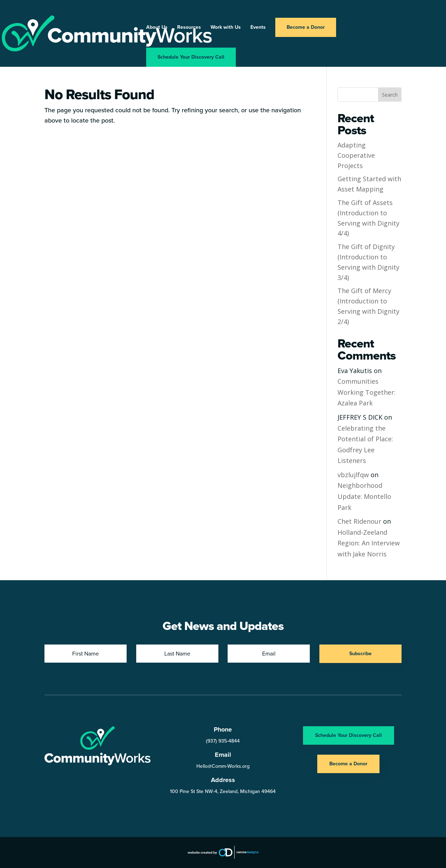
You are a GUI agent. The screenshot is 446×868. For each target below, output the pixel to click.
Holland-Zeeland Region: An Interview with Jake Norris (369, 543)
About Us (157, 28)
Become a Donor (306, 27)
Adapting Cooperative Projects (356, 155)
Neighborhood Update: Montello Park (364, 496)
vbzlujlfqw (353, 475)
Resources (189, 28)
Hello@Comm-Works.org (223, 766)
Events (258, 28)
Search (390, 95)
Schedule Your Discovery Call (191, 57)
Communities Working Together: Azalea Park (367, 392)
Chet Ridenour (359, 521)
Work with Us (226, 28)
